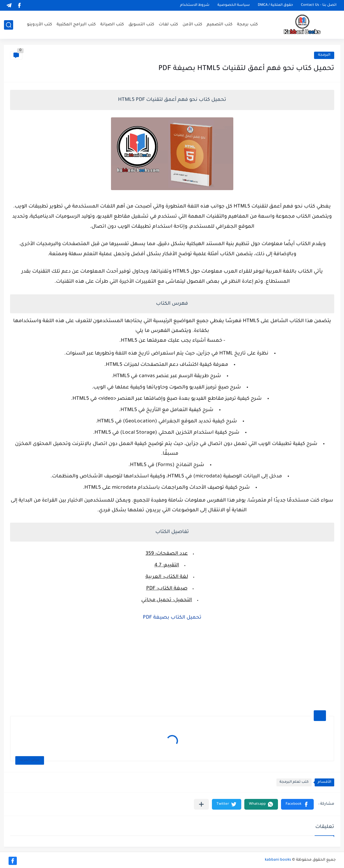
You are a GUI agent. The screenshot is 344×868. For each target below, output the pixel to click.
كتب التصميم (220, 25)
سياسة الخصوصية (234, 5)
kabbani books (278, 860)
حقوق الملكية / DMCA (275, 5)
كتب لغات (168, 25)
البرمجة (324, 55)
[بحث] (9, 25)
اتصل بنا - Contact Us (319, 5)
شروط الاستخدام (195, 5)
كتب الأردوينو (39, 25)
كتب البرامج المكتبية (76, 25)
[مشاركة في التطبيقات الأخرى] (201, 804)
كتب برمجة (247, 25)
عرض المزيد (30, 760)
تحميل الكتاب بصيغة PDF (172, 618)
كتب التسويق (141, 25)
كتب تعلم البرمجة (294, 782)
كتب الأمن (192, 25)
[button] (297, 804)
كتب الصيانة (112, 25)
